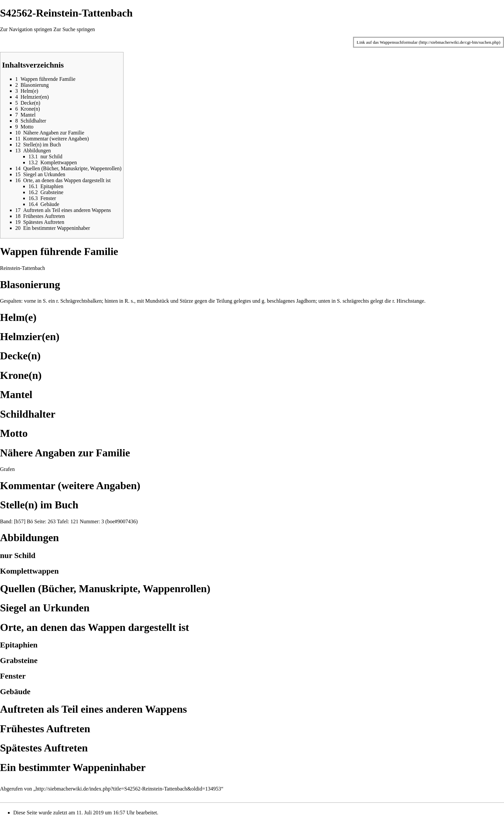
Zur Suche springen (74, 29)
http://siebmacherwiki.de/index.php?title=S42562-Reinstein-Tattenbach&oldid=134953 (128, 789)
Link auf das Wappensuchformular (387, 42)
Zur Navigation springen (26, 29)
